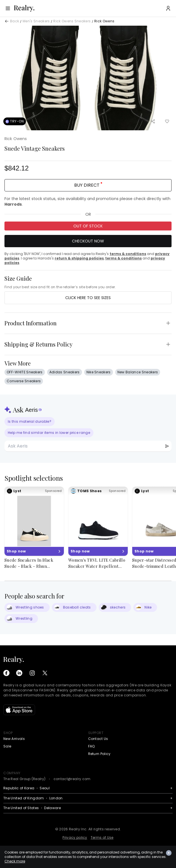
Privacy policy (75, 837)
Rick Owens (104, 21)
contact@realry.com (72, 779)
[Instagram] (32, 673)
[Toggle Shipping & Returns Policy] (168, 344)
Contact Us (98, 739)
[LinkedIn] (19, 673)
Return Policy (99, 754)
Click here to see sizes (88, 298)
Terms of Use (102, 837)
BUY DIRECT (88, 185)
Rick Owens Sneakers (72, 21)
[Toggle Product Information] (168, 323)
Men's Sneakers (36, 21)
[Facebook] (6, 673)
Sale (7, 746)
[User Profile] (168, 8)
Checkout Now (88, 241)
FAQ (91, 746)
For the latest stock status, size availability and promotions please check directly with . (87, 201)
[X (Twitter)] (45, 673)
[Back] (7, 21)
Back (15, 21)
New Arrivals (14, 739)
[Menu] (8, 8)
